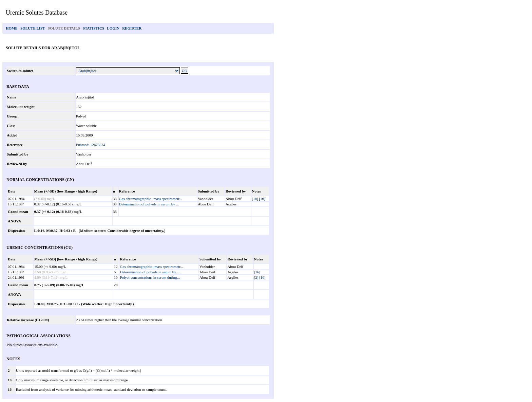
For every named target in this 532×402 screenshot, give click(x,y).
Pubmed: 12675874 (91, 145)
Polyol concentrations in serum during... (150, 277)
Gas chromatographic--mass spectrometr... (151, 199)
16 (10, 389)
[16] (262, 199)
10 (10, 380)
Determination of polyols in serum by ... (149, 204)
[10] (255, 199)
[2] (256, 277)
